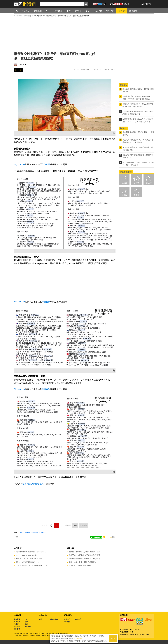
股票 (27, 622)
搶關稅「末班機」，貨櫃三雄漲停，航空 (84, 552)
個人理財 (17, 627)
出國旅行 (42, 532)
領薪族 (124, 183)
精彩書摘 (17, 629)
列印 (114, 537)
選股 (41, 619)
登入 (150, 4)
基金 (27, 624)
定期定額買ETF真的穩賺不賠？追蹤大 (31, 552)
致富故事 (17, 622)
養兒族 (149, 183)
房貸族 (136, 183)
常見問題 (67, 622)
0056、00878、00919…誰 (26, 555)
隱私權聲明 (78, 638)
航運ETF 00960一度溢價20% (80, 566)
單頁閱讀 (84, 525)
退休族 (124, 195)
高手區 (136, 195)
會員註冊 (145, 4)
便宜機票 (27, 532)
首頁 (19, 11)
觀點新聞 (17, 619)
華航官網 (46, 164)
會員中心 (67, 619)
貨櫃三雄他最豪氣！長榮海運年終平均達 (84, 555)
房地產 (16, 624)
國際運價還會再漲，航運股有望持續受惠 (84, 559)
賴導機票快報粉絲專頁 (33, 484)
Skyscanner (19, 164)
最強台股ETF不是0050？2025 (28, 562)
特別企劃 (28, 627)
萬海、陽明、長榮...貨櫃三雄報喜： (82, 562)
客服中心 (78, 619)
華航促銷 (35, 532)
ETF (27, 619)
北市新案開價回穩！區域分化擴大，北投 (32, 566)
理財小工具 (54, 619)
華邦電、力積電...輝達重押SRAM (29, 559)
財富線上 (21, 65)
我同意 (113, 638)
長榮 (21, 532)
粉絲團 (127, 4)
